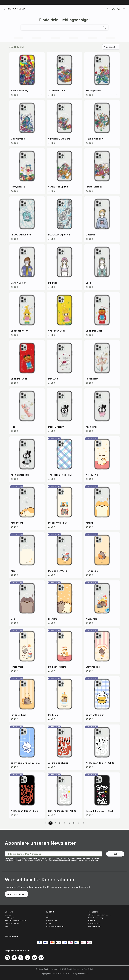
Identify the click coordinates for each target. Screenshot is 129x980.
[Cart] (108, 9)
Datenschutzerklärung (95, 918)
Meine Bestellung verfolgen (55, 926)
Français (54, 969)
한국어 (90, 969)
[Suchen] (119, 9)
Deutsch (39, 969)
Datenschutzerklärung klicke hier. (84, 860)
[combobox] (111, 47)
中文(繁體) (62, 969)
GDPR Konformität (94, 923)
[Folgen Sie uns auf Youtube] (34, 958)
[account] (113, 9)
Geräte (49, 915)
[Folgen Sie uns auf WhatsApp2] (41, 958)
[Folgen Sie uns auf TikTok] (28, 958)
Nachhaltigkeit (10, 918)
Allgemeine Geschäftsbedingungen (99, 915)
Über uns (8, 915)
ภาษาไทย (83, 969)
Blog (6, 926)
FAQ (48, 918)
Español (76, 969)
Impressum (91, 921)
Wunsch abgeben (17, 894)
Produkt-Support (52, 921)
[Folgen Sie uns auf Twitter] (21, 958)
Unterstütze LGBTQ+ (12, 923)
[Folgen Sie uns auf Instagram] (7, 958)
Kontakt (49, 923)
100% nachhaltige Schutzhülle (15, 921)
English (47, 969)
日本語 (69, 969)
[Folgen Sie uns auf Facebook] (14, 958)
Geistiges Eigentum (94, 926)
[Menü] (124, 9)
